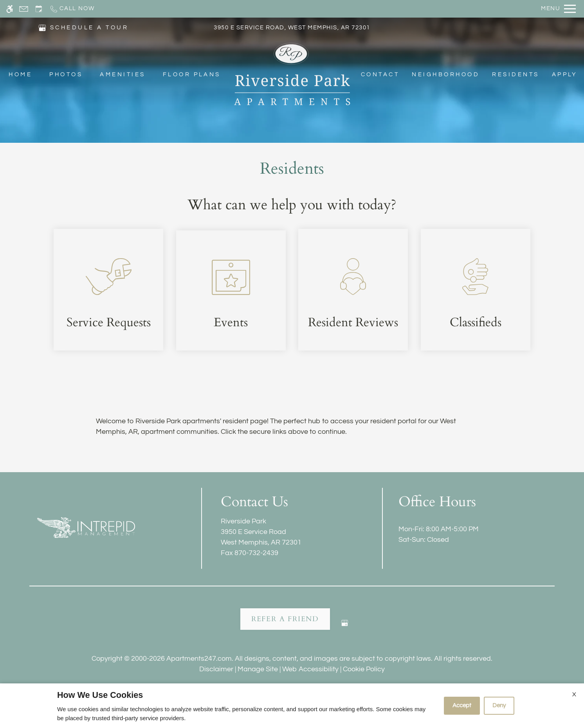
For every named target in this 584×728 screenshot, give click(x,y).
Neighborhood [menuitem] (446, 75)
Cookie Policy (364, 669)
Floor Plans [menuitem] (192, 75)
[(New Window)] (42, 28)
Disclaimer (216, 669)
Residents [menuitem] (516, 75)
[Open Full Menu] (558, 9)
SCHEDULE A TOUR (89, 28)
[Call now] (72, 9)
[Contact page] (24, 9)
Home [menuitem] (20, 75)
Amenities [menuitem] (123, 75)
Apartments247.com (199, 659)
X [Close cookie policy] (574, 694)
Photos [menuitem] (66, 75)
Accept (462, 706)
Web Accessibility (310, 669)
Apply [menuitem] (565, 75)
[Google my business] (345, 626)
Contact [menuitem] (380, 75)
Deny (499, 706)
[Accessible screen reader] (10, 9)
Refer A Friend (285, 619)
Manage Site (258, 669)
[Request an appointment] (39, 9)
